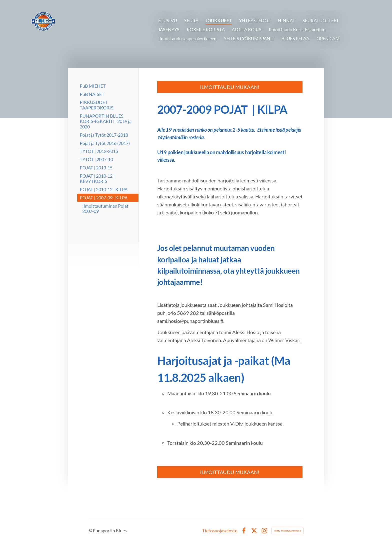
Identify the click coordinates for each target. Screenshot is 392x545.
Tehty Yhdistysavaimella (287, 531)
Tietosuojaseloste (220, 531)
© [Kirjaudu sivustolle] (91, 531)
